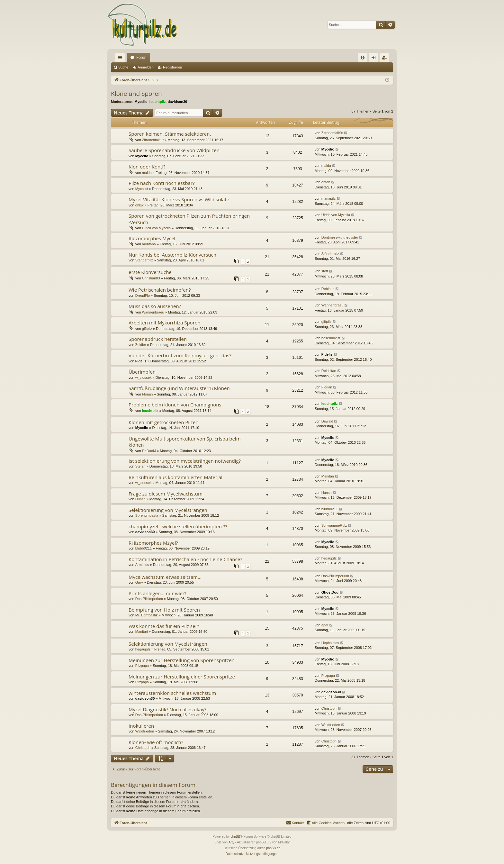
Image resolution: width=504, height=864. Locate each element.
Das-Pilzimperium (335, 576)
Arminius (142, 565)
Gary (139, 582)
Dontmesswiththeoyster (340, 237)
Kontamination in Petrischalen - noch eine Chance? (185, 559)
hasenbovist (331, 338)
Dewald (327, 421)
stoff (325, 271)
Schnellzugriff (121, 59)
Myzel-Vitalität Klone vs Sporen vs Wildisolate (179, 199)
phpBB (235, 837)
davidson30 (178, 102)
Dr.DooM (149, 451)
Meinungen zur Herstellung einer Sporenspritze (182, 677)
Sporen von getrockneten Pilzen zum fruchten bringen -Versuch (189, 219)
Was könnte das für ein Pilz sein (164, 626)
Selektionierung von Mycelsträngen (168, 510)
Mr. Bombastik (147, 615)
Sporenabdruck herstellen (158, 339)
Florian (148, 394)
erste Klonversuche (150, 272)
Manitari (328, 476)
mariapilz (328, 198)
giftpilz (147, 329)
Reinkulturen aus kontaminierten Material (175, 477)
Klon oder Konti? (147, 167)
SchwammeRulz (334, 525)
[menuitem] (363, 58)
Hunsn (140, 499)
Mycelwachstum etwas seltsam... (165, 577)
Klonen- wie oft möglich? (156, 742)
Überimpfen (142, 372)
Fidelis (141, 361)
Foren (141, 58)
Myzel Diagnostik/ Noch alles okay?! (168, 709)
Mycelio (141, 102)
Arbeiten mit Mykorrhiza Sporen (164, 323)
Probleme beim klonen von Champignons (175, 405)
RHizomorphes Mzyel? (153, 543)
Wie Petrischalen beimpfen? (160, 290)
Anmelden (146, 67)
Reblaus (328, 289)
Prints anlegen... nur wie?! (157, 593)
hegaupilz (329, 558)
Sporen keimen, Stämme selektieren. (170, 134)
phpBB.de (273, 848)
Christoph (329, 708)
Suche (123, 67)
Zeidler (141, 345)
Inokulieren (141, 726)
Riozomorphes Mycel (152, 238)
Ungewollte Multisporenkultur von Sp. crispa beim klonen (185, 442)
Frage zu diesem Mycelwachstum (166, 494)
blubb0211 (330, 509)
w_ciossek (144, 377)
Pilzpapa (142, 666)
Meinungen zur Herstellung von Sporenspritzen (182, 660)
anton (326, 182)
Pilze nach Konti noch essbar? (162, 183)
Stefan (140, 466)
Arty (231, 842)
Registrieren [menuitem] (386, 59)
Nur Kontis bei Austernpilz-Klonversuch (172, 255)
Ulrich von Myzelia (156, 228)
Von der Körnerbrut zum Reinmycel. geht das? (180, 355)
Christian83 (151, 278)
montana (149, 244)
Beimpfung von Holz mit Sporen (164, 610)
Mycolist (142, 189)
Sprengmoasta (147, 515)
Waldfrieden (145, 731)
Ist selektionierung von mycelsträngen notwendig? (185, 461)
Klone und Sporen (136, 94)
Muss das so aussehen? (155, 306)
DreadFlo (143, 296)
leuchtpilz (158, 102)
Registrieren (172, 67)
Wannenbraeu (153, 312)
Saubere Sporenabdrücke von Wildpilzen (174, 150)
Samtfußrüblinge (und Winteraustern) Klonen (179, 388)
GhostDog (330, 592)
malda (147, 173)
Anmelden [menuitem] (375, 59)
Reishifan (329, 371)
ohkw (139, 205)
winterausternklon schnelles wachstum (172, 693)
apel (325, 625)
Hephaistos (330, 643)
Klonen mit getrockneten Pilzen (164, 422)
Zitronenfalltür (153, 140)
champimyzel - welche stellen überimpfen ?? (178, 526)
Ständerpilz (144, 260)
